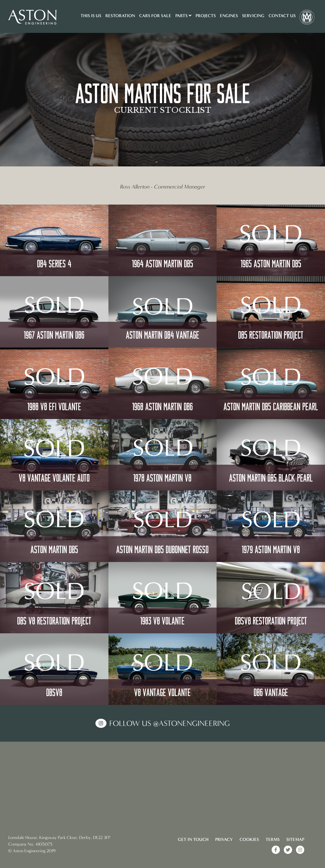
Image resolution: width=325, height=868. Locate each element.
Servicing (253, 16)
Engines (229, 16)
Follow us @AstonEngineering (170, 723)
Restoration (120, 16)
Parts (183, 16)
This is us (91, 16)
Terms (273, 839)
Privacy (224, 839)
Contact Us (282, 16)
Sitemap (295, 839)
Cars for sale (155, 16)
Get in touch (193, 839)
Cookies (249, 839)
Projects (206, 16)
